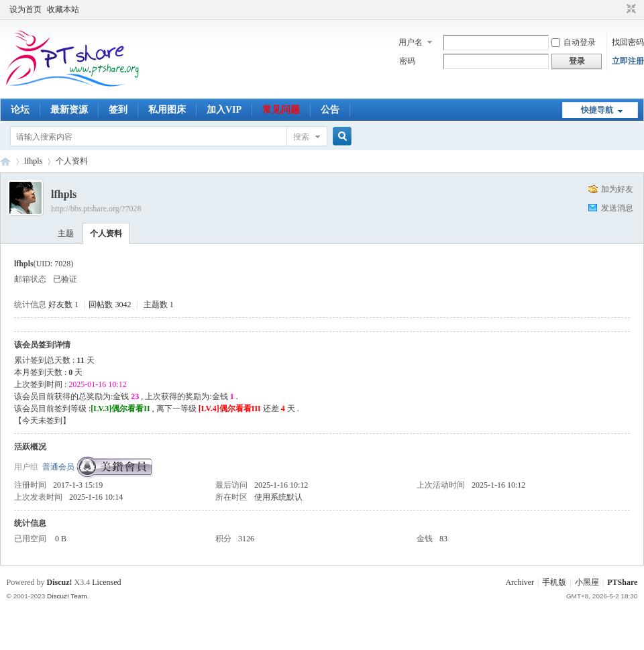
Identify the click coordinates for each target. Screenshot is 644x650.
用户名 (411, 42)
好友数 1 (63, 305)
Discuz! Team (67, 596)
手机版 (554, 582)
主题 (66, 233)
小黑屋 (587, 582)
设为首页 (25, 9)
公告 (330, 110)
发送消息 (617, 208)
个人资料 (106, 233)
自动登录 (574, 42)
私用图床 (167, 110)
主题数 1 (159, 305)
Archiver (520, 582)
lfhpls (33, 161)
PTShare (622, 582)
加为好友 (617, 189)
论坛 (20, 110)
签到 (118, 110)
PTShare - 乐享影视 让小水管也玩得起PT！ (5, 161)
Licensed (106, 582)
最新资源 (69, 110)
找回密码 (628, 42)
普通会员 (58, 467)
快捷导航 (597, 110)
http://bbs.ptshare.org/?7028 (96, 209)
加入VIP (224, 110)
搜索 (301, 137)
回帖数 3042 (110, 305)
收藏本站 (63, 9)
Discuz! (60, 582)
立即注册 (628, 61)
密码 (407, 61)
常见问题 (281, 110)
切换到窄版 (630, 9)
